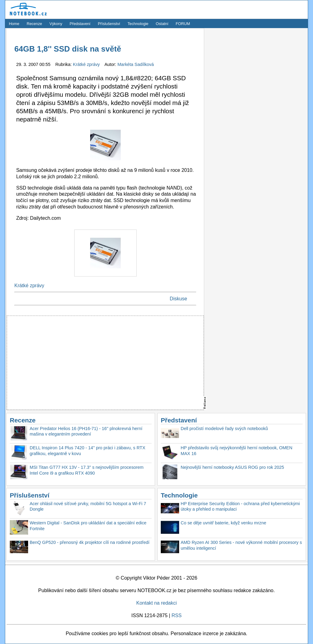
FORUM (183, 24)
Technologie (138, 24)
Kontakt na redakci (157, 603)
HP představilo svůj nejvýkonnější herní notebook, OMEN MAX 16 (236, 451)
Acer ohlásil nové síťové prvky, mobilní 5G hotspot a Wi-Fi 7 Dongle (88, 507)
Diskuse (178, 299)
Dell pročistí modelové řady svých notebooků (224, 429)
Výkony (56, 24)
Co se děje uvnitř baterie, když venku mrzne (223, 523)
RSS (177, 615)
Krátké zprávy (87, 64)
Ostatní (162, 24)
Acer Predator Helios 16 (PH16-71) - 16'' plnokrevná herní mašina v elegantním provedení (86, 431)
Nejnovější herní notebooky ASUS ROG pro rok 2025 (232, 467)
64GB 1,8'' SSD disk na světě (68, 49)
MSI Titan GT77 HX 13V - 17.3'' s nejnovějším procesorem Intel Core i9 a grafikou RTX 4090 (87, 470)
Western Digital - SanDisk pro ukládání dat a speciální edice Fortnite (88, 526)
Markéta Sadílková (136, 64)
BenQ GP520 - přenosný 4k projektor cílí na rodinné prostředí (90, 542)
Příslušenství (109, 24)
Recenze (34, 24)
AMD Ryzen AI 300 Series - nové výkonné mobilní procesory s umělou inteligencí (241, 545)
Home (14, 24)
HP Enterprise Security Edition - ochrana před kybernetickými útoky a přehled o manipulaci (240, 507)
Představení (80, 24)
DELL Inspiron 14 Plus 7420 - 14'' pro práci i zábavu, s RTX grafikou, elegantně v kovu (87, 451)
